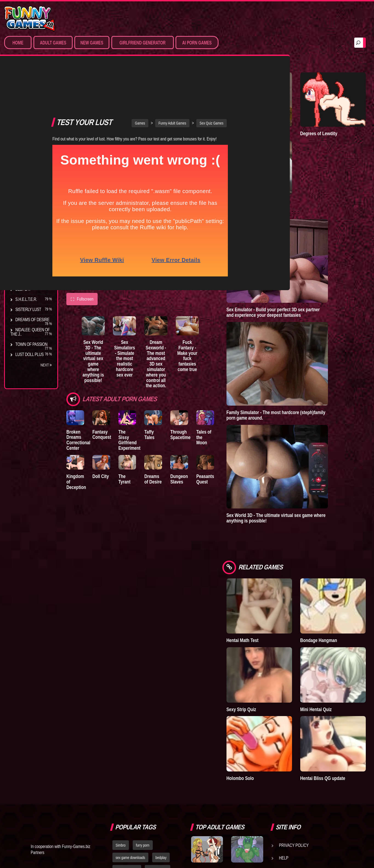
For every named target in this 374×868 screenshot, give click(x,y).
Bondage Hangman (345, 552)
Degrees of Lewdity (24, 232)
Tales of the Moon (251, 385)
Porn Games (27, 95)
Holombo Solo (292, 646)
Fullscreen (82, 250)
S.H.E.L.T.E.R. (26, 299)
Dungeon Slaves (214, 436)
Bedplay (23, 289)
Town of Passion (31, 344)
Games (166, 73)
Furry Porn (27, 146)
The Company (28, 244)
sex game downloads (131, 731)
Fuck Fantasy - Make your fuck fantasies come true (230, 310)
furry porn (143, 718)
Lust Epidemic (292, 164)
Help (284, 731)
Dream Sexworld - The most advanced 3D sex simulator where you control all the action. (188, 315)
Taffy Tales (181, 382)
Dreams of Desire (32, 320)
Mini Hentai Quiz (342, 599)
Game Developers (297, 743)
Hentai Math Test (294, 552)
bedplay (161, 731)
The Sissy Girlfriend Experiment (147, 388)
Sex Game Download (22, 158)
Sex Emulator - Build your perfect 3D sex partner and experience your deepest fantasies (317, 266)
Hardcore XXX (29, 135)
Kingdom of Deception (78, 436)
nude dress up (126, 767)
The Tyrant (26, 279)
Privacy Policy (294, 718)
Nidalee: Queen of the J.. (30, 332)
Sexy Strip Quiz (293, 599)
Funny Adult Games (198, 73)
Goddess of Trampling (289, 114)
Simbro (121, 718)
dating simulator (127, 743)
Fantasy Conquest (110, 385)
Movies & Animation (33, 115)
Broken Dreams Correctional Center (78, 390)
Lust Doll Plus (29, 354)
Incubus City (27, 254)
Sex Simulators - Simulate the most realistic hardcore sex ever (145, 312)
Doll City (109, 434)
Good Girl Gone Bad (28, 267)
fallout (120, 755)
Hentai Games (28, 125)
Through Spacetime (215, 385)
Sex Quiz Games (237, 73)
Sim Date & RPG (29, 105)
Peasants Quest (249, 436)
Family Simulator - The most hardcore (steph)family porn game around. (315, 360)
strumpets (141, 755)
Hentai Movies (29, 170)
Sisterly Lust (28, 309)
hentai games (158, 743)
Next (46, 365)
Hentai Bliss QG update (342, 648)
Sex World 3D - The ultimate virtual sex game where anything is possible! (103, 312)
